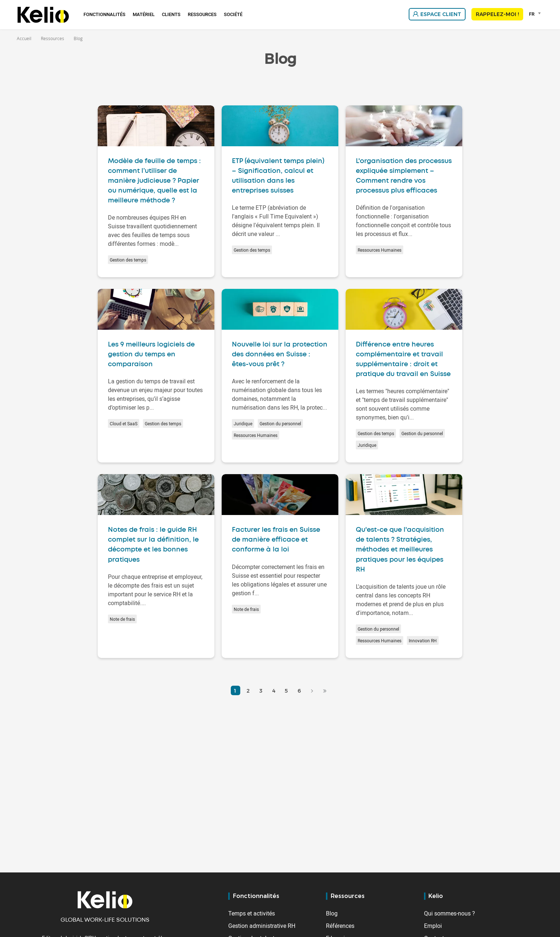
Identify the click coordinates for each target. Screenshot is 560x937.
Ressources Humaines (380, 250)
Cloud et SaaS (124, 423)
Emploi (433, 926)
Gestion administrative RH (262, 926)
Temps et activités (252, 913)
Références (340, 926)
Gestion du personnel (280, 423)
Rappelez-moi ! (497, 14)
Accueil (24, 38)
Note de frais (122, 619)
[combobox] (536, 14)
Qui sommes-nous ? (450, 913)
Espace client (441, 14)
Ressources (202, 14)
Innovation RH (423, 640)
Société (233, 14)
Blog (332, 913)
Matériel (144, 14)
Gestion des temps (128, 260)
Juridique (243, 423)
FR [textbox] (532, 14)
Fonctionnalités (104, 14)
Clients (171, 14)
